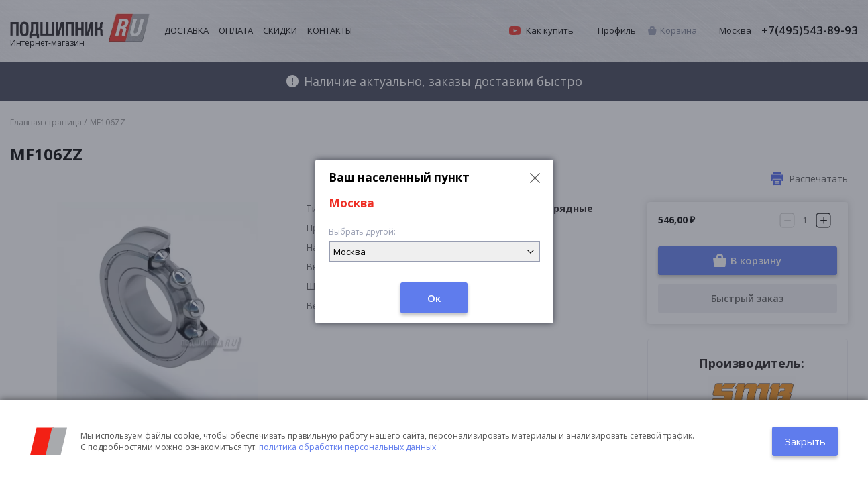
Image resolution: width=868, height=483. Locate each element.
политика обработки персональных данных (347, 447)
